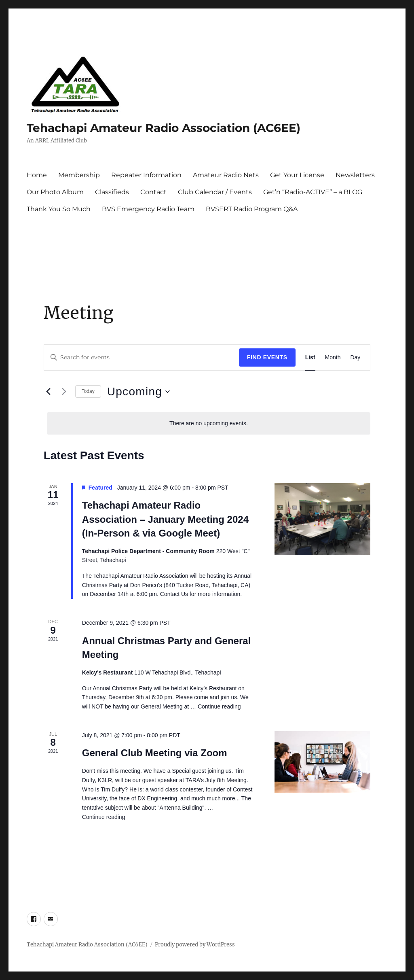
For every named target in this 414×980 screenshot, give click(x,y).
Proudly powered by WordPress (195, 945)
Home (37, 175)
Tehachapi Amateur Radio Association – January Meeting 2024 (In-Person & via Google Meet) (165, 519)
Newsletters (355, 175)
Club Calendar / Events (215, 192)
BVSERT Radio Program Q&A (252, 209)
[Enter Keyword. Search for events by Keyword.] (142, 357)
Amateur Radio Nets (226, 175)
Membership (79, 175)
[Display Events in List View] (310, 357)
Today (88, 391)
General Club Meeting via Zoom (155, 753)
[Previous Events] (49, 392)
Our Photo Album (55, 192)
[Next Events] (64, 392)
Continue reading (219, 706)
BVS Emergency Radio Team (148, 209)
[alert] (209, 423)
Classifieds (112, 192)
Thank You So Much (59, 209)
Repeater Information (146, 175)
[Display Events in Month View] (333, 357)
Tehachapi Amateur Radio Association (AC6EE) (164, 128)
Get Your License (297, 175)
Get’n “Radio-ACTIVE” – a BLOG (313, 192)
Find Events (267, 357)
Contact (153, 192)
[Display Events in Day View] (355, 357)
